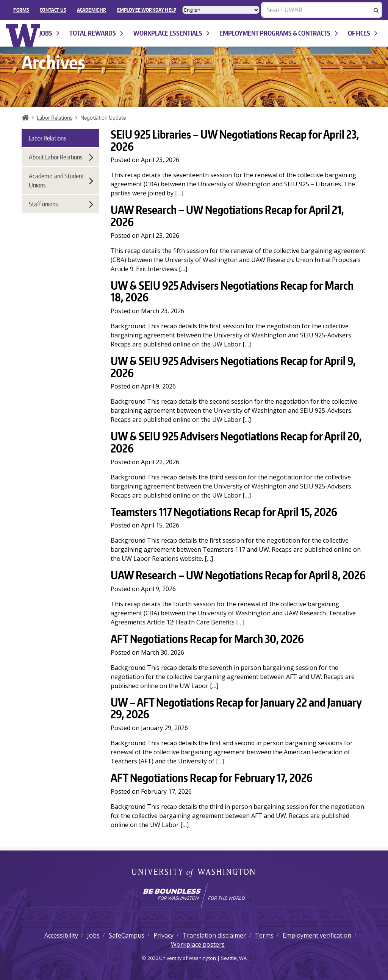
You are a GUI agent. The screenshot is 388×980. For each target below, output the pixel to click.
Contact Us (53, 10)
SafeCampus (127, 935)
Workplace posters (198, 944)
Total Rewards (96, 33)
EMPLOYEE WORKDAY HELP (147, 10)
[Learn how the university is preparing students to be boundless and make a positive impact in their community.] (194, 896)
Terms (264, 935)
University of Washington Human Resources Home (23, 35)
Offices (363, 33)
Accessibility (61, 935)
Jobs (49, 33)
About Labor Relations (61, 157)
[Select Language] (221, 10)
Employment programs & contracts (278, 33)
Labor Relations (55, 117)
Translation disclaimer (214, 935)
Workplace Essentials (171, 33)
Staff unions (61, 204)
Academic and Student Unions (61, 181)
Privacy (163, 935)
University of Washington (194, 873)
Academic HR (92, 10)
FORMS (21, 10)
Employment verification (317, 935)
